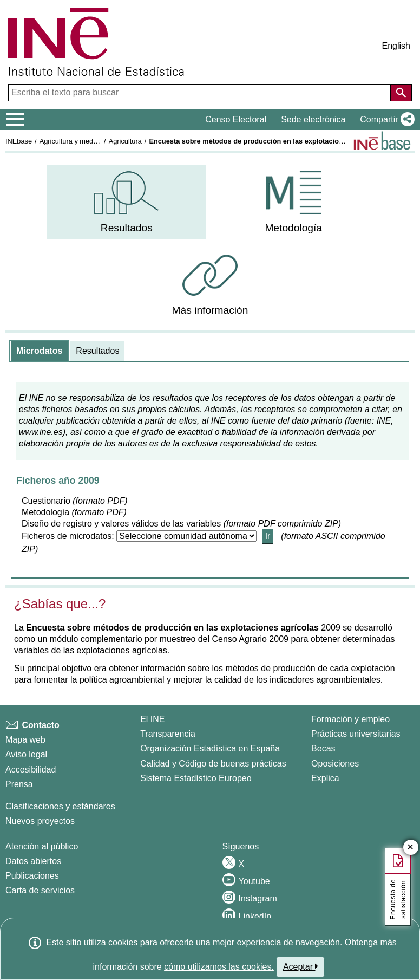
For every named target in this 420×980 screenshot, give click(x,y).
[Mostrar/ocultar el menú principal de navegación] (15, 120)
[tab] (39, 351)
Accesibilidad (31, 770)
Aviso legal (26, 754)
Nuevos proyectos (40, 821)
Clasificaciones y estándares (60, 806)
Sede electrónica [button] (313, 119)
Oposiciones (335, 764)
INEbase (19, 141)
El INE (152, 719)
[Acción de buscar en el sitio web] (401, 93)
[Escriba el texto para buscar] (201, 93)
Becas (323, 748)
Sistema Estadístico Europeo (196, 778)
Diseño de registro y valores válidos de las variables (121, 524)
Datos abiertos (33, 861)
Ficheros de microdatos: (68, 536)
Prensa (19, 784)
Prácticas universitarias (356, 734)
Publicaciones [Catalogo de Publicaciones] (32, 876)
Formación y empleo (350, 719)
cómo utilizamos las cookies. (219, 967)
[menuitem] (126, 202)
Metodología (45, 512)
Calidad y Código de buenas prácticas (213, 764)
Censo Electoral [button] (236, 119)
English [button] (396, 46)
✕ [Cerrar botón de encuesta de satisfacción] (411, 848)
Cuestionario (46, 501)
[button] (385, 120)
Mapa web (25, 740)
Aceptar (301, 966)
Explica (325, 778)
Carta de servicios (40, 890)
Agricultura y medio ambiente (84, 141)
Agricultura (125, 141)
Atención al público (42, 846)
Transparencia (168, 734)
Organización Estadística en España (210, 748)
